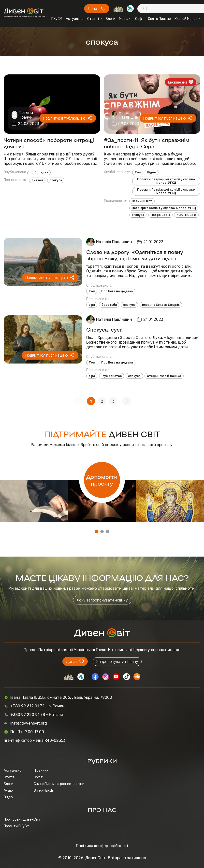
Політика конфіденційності (102, 846)
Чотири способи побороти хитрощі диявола (49, 143)
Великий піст (142, 201)
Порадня (41, 172)
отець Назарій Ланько (164, 376)
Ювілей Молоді (188, 19)
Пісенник (41, 771)
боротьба (109, 305)
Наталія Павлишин (129, 115)
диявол (37, 180)
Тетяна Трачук (26, 115)
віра (92, 305)
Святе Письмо (159, 19)
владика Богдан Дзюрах (161, 305)
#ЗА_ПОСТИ (186, 215)
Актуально (75, 19)
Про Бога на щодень (117, 291)
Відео (152, 172)
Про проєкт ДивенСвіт (22, 819)
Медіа (125, 19)
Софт (140, 19)
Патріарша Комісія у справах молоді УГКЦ (164, 208)
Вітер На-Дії (44, 791)
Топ (138, 172)
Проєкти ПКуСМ (16, 826)
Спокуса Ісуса (104, 329)
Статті (95, 19)
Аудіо (8, 791)
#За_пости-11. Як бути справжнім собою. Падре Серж (147, 143)
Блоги (110, 19)
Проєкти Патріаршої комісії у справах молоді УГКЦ (166, 181)
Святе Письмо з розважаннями (59, 784)
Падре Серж (160, 215)
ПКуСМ (57, 19)
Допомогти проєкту (102, 480)
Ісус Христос (112, 376)
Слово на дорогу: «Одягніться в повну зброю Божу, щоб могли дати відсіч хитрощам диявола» (135, 255)
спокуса (56, 180)
